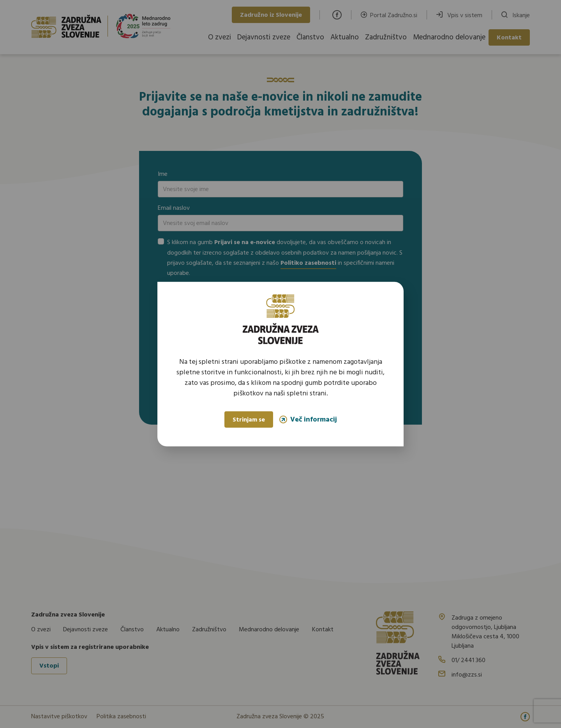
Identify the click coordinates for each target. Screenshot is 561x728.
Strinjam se (249, 420)
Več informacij (308, 419)
